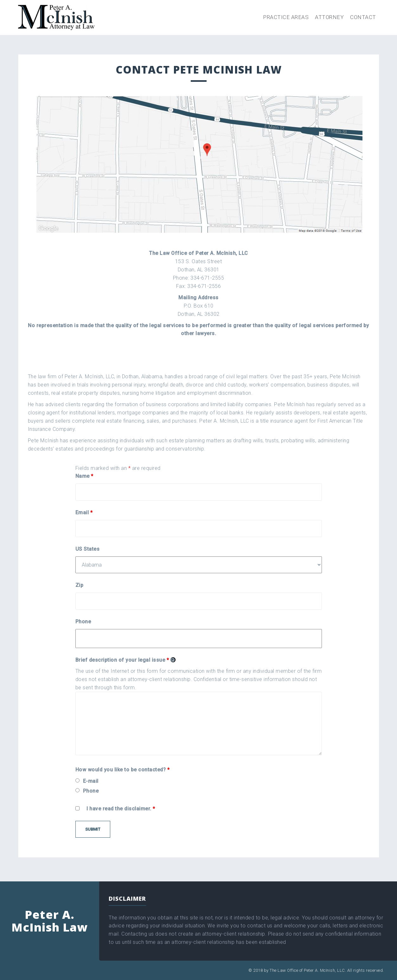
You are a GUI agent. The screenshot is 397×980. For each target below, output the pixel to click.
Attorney (329, 17)
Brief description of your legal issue (125, 660)
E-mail (91, 781)
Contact (363, 17)
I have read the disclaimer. (121, 809)
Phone (83, 622)
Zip (80, 585)
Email (84, 513)
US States (88, 549)
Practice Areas (286, 17)
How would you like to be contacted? (123, 770)
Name (84, 476)
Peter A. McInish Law (50, 921)
